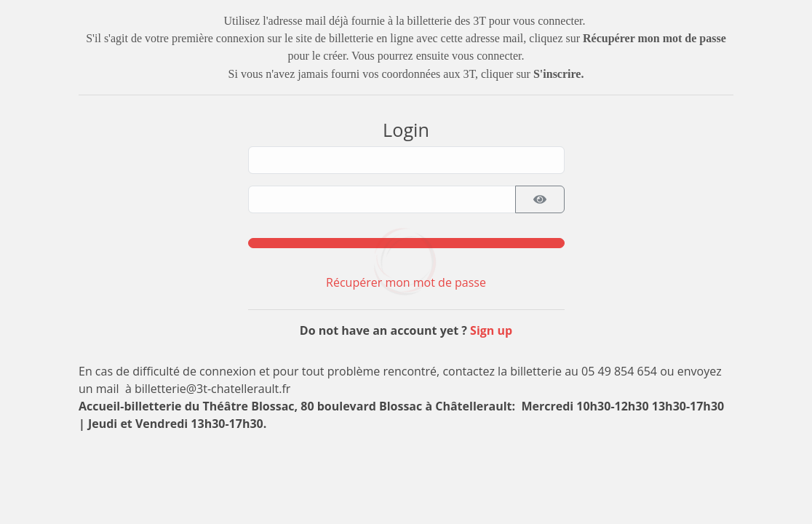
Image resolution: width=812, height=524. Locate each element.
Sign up (491, 330)
